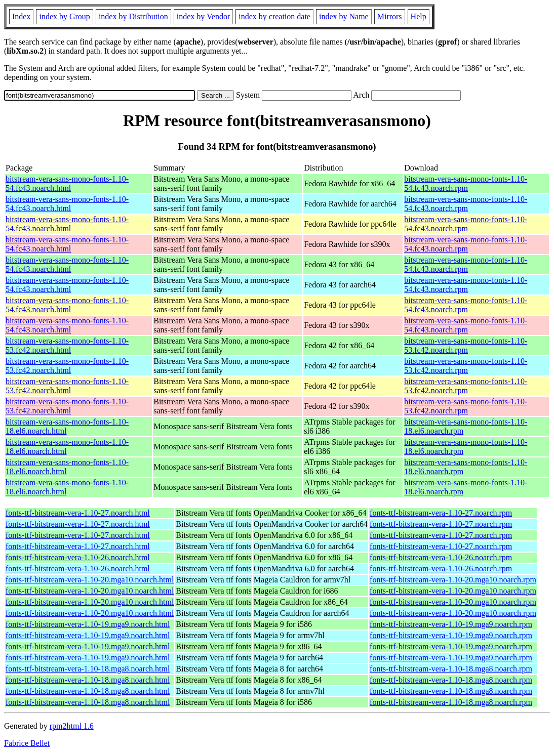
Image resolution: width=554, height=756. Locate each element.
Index (21, 16)
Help (419, 16)
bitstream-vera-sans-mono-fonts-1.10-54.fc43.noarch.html (67, 183)
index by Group (64, 16)
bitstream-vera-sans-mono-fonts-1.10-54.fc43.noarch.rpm (466, 183)
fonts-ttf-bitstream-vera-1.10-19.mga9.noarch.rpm (451, 624)
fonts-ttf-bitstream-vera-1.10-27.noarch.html (78, 513)
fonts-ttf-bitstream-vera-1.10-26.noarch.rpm (441, 557)
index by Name (344, 16)
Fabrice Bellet (27, 743)
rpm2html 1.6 (72, 726)
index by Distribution (133, 16)
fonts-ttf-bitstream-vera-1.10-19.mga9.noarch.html (88, 624)
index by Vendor (203, 16)
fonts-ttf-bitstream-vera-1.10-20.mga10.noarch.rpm (453, 580)
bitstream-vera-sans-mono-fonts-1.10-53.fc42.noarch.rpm (466, 345)
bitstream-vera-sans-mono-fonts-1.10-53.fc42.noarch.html (67, 345)
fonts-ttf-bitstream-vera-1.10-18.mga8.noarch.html (88, 669)
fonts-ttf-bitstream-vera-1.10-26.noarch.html (78, 557)
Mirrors (390, 16)
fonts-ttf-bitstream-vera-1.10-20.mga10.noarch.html (90, 580)
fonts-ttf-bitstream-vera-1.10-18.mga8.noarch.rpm (451, 669)
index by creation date (274, 16)
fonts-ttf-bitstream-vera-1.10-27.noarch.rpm (441, 513)
